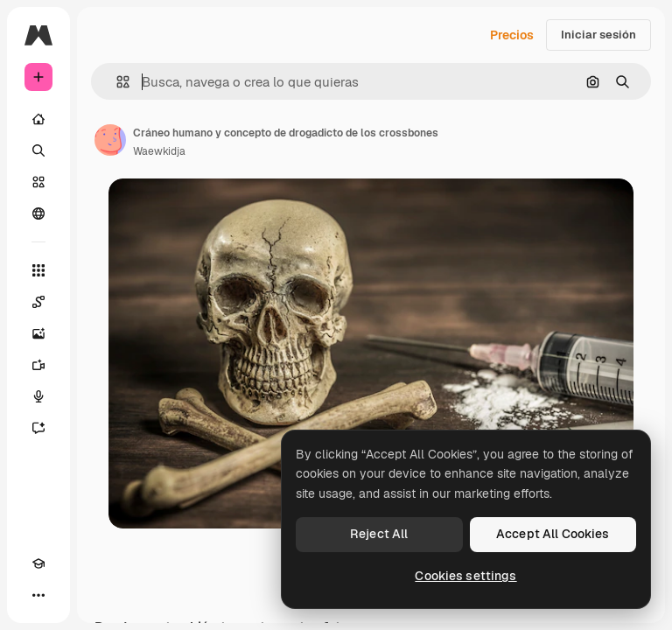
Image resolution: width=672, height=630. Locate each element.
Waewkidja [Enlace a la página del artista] (159, 151)
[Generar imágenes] (38, 333)
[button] (116, 82)
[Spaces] (38, 302)
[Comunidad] (38, 213)
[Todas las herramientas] (38, 270)
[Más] (38, 595)
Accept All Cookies (553, 534)
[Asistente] (38, 428)
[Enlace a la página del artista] (110, 140)
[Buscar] (38, 150)
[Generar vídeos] (38, 365)
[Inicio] (38, 119)
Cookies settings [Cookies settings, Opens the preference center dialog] (465, 576)
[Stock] (38, 182)
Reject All (379, 534)
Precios (512, 35)
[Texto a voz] (38, 396)
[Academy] (38, 563)
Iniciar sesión (598, 35)
